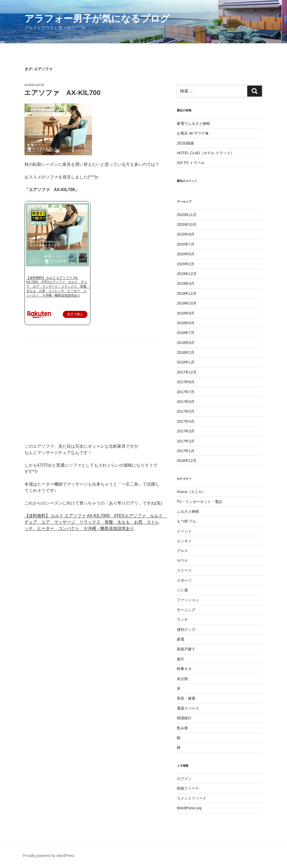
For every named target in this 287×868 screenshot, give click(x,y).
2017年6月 (186, 402)
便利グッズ (186, 630)
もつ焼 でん (187, 521)
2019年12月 (187, 274)
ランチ (182, 620)
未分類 (182, 679)
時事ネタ (184, 669)
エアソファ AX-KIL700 (62, 93)
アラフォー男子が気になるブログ (97, 19)
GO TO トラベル (191, 163)
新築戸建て (186, 649)
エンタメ (184, 541)
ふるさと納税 (188, 511)
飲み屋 (182, 728)
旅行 (181, 659)
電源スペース (188, 708)
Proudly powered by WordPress (49, 856)
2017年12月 (187, 372)
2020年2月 (186, 264)
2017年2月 (186, 441)
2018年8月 (186, 323)
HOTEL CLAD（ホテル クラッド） (205, 153)
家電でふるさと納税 (193, 123)
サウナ (182, 561)
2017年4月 (186, 421)
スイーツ (184, 570)
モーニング (186, 610)
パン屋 (182, 590)
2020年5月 (186, 254)
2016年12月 (187, 461)
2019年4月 (186, 283)
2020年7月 (186, 244)
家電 (181, 639)
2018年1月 (186, 362)
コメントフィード (192, 798)
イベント (184, 531)
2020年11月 (187, 215)
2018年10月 (187, 303)
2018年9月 (186, 313)
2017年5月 (186, 411)
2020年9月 (186, 234)
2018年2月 (186, 352)
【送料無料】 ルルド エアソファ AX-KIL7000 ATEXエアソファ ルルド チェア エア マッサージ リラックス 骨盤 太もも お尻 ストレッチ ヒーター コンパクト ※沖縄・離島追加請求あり (58, 286)
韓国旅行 (184, 718)
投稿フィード (188, 788)
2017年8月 (186, 382)
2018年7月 (186, 333)
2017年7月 (186, 392)
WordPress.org (189, 808)
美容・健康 (186, 698)
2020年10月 (187, 225)
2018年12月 (187, 293)
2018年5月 (186, 343)
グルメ (182, 551)
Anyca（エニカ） (191, 492)
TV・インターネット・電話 (200, 502)
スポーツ (184, 580)
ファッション (188, 600)
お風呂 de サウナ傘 (193, 133)
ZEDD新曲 (186, 143)
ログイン (184, 779)
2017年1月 (186, 451)
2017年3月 (186, 431)
